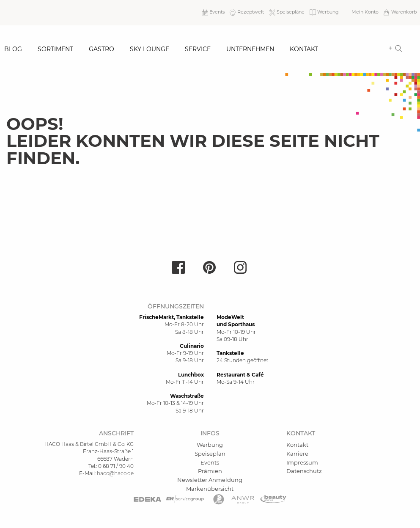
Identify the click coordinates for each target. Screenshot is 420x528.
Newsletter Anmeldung (210, 480)
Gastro (102, 49)
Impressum (302, 462)
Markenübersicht (210, 489)
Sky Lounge (150, 49)
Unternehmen (250, 49)
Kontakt (304, 49)
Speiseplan (210, 454)
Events (210, 462)
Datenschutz (304, 471)
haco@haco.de (115, 473)
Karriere (297, 454)
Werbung (210, 445)
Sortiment (55, 49)
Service (198, 49)
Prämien (210, 471)
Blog (13, 49)
